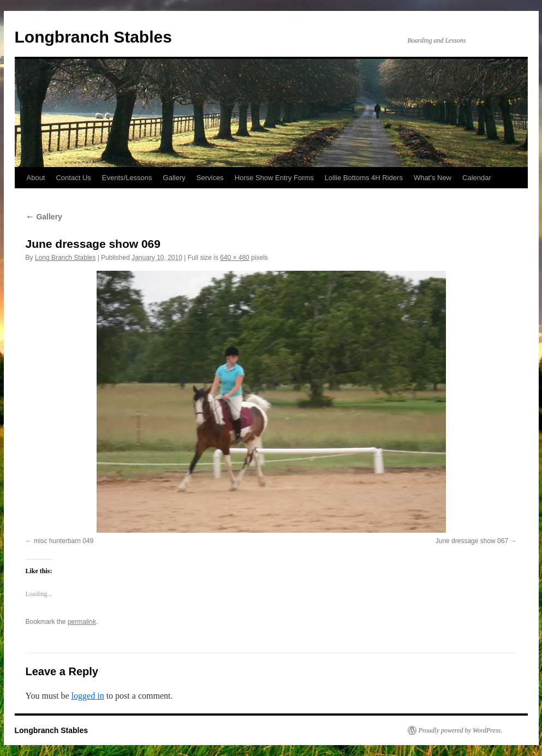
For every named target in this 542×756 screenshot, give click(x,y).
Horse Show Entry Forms (274, 178)
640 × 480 (235, 258)
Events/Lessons (127, 178)
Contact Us (73, 178)
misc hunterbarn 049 (64, 541)
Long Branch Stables (65, 258)
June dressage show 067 (472, 541)
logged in (88, 696)
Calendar (477, 178)
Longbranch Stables (93, 37)
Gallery (174, 178)
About (36, 178)
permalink (82, 622)
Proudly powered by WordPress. (461, 730)
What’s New (433, 178)
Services (210, 178)
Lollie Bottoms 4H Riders (364, 178)
